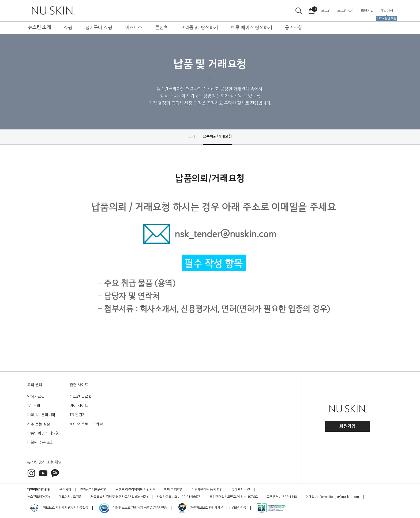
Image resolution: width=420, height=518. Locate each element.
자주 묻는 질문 (39, 424)
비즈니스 (134, 27)
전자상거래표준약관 (93, 490)
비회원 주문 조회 (40, 442)
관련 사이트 (79, 385)
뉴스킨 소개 (40, 27)
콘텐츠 (162, 27)
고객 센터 (35, 385)
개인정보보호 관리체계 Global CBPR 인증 (212, 508)
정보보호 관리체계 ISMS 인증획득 (58, 508)
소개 (192, 137)
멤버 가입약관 (173, 490)
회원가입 (347, 426)
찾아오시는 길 (241, 490)
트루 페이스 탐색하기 (252, 27)
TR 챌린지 (78, 415)
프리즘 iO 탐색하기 (199, 27)
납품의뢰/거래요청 (217, 137)
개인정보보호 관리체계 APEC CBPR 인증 (133, 508)
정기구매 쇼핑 (99, 27)
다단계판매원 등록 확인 (207, 490)
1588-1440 (289, 497)
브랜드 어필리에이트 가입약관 (135, 490)
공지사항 (294, 27)
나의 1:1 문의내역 (41, 415)
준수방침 (65, 490)
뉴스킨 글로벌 (81, 397)
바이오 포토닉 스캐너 (86, 424)
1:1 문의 (34, 406)
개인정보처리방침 (39, 490)
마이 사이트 (79, 406)
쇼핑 (68, 27)
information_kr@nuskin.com (338, 497)
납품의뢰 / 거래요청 (43, 433)
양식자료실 (36, 397)
